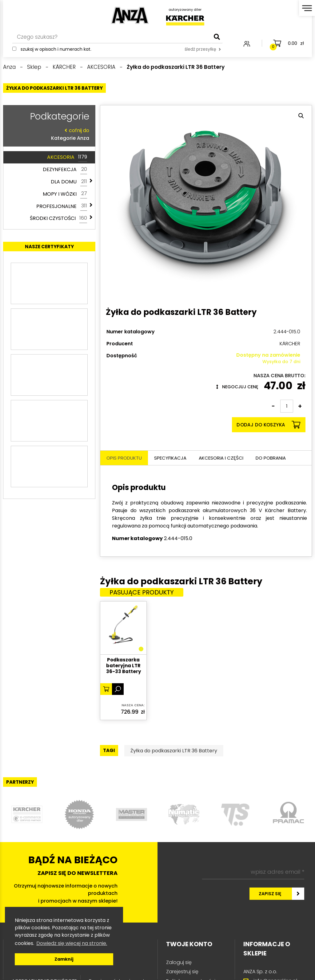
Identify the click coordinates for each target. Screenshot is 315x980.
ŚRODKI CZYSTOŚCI (58, 218)
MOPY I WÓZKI (65, 194)
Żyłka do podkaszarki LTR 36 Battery (174, 751)
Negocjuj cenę (237, 387)
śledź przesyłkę (203, 49)
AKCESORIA (67, 157)
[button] (301, 116)
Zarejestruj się (182, 972)
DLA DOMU (69, 182)
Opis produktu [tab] (124, 458)
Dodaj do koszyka (268, 425)
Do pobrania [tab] (271, 458)
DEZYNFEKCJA (65, 170)
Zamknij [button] (64, 959)
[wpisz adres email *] (253, 872)
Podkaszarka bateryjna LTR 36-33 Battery (124, 666)
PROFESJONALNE (62, 206)
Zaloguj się (179, 962)
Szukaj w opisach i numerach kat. (56, 49)
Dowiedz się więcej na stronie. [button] (72, 943)
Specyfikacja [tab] (170, 458)
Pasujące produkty (142, 592)
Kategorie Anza (48, 134)
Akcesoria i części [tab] (221, 458)
